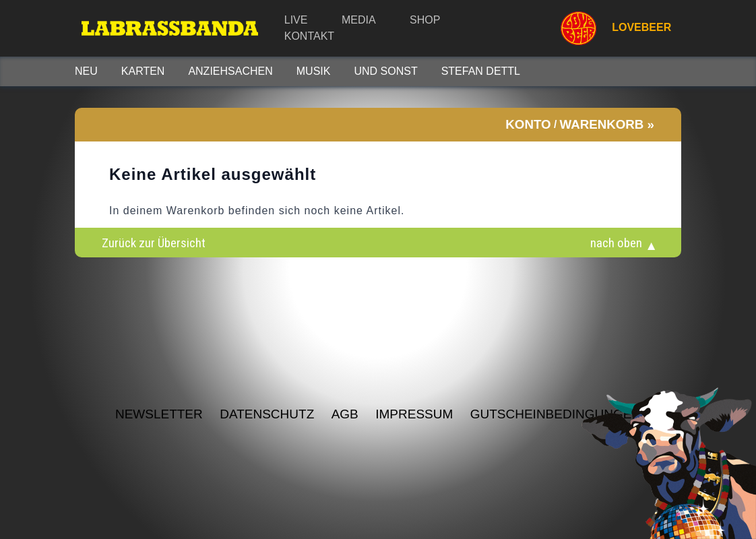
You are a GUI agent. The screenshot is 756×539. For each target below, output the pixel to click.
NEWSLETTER (159, 414)
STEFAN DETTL (481, 71)
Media (359, 20)
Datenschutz (267, 414)
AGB (345, 414)
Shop (425, 20)
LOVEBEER (610, 28)
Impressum (414, 414)
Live (296, 20)
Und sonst (385, 71)
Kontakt (309, 36)
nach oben (616, 243)
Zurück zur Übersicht (154, 243)
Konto (528, 124)
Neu (86, 71)
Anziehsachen (230, 71)
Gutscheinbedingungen (556, 414)
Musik (314, 71)
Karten (143, 71)
